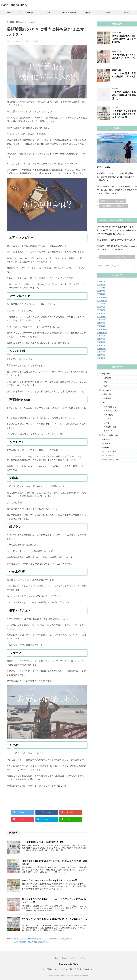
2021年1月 (101, 294)
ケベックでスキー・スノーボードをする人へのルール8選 (49, 880)
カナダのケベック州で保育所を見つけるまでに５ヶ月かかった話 (124, 114)
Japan (106, 447)
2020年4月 (101, 313)
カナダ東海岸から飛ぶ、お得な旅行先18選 (42, 842)
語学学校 (107, 398)
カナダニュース (110, 411)
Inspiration (88, 12)
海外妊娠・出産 (110, 427)
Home (10, 12)
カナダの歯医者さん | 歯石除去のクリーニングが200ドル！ (124, 39)
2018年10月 (102, 333)
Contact (127, 12)
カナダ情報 (108, 415)
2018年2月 (101, 358)
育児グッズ (108, 431)
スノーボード (109, 455)
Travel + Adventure (68, 12)
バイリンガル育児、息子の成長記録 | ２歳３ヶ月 (124, 75)
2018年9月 (101, 336)
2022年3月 (101, 281)
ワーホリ (107, 419)
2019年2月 (101, 323)
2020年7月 (101, 304)
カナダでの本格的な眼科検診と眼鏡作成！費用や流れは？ (124, 95)
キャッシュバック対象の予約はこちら (117, 257)
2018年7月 (101, 342)
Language (29, 12)
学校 (106, 382)
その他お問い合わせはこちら (113, 206)
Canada (107, 443)
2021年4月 (101, 291)
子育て (107, 423)
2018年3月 (101, 355)
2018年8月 (101, 339)
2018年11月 (102, 329)
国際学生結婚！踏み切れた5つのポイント (33, 942)
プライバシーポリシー (79, 958)
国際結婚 (107, 378)
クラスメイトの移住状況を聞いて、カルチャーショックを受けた (43, 938)
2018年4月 (101, 352)
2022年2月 (101, 285)
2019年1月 (101, 326)
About (108, 12)
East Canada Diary (14, 5)
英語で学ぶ (108, 394)
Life (49, 12)
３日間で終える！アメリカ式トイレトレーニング (124, 56)
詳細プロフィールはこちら (113, 201)
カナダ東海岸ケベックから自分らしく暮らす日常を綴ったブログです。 (68, 969)
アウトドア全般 (110, 451)
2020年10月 (102, 301)
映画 (106, 386)
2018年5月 (101, 349)
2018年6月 (101, 345)
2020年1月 (101, 317)
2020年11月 (102, 297)
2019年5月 (101, 320)
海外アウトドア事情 (112, 459)
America (107, 439)
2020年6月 (101, 307)
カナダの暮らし (110, 407)
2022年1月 (101, 288)
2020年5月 (101, 310)
